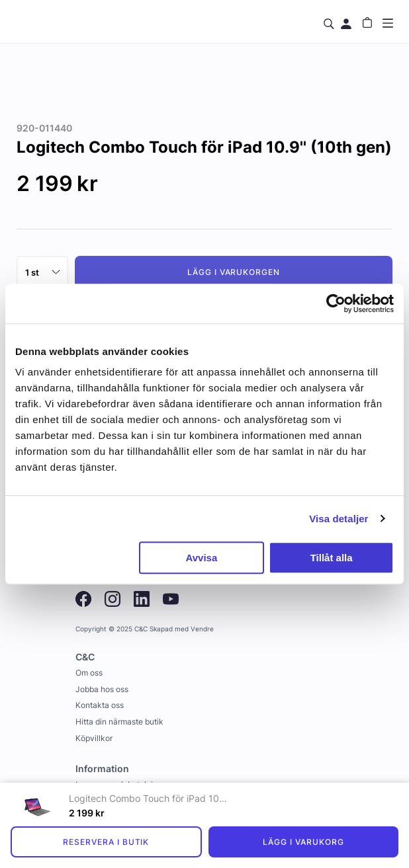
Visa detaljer (339, 519)
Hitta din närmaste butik (119, 722)
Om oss (89, 673)
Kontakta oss (100, 705)
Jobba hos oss (102, 689)
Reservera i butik (106, 842)
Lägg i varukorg (303, 842)
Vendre (202, 629)
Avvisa (201, 558)
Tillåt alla (332, 558)
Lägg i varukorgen (234, 272)
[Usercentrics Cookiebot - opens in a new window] (336, 303)
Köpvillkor (94, 738)
